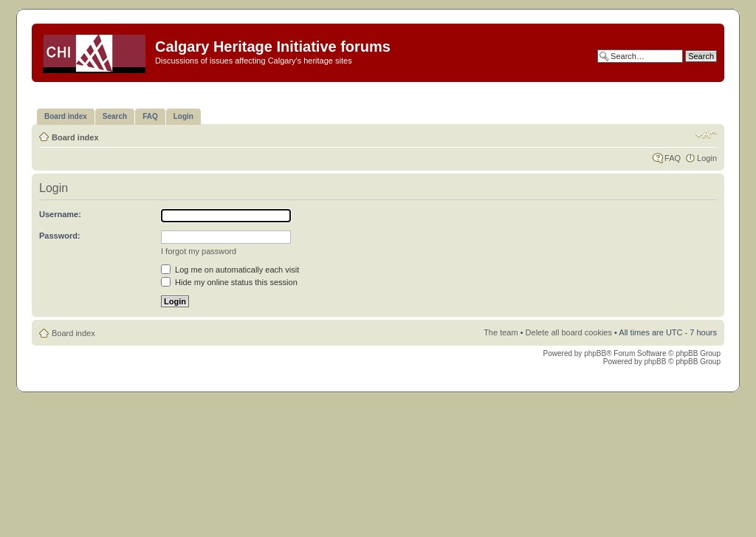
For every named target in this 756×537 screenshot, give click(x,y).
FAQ (673, 158)
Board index (75, 137)
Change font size (706, 134)
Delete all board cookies (569, 332)
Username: (60, 214)
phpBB (595, 353)
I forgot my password (199, 251)
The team (501, 332)
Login (707, 158)
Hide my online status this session (229, 282)
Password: (60, 236)
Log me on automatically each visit (230, 270)
